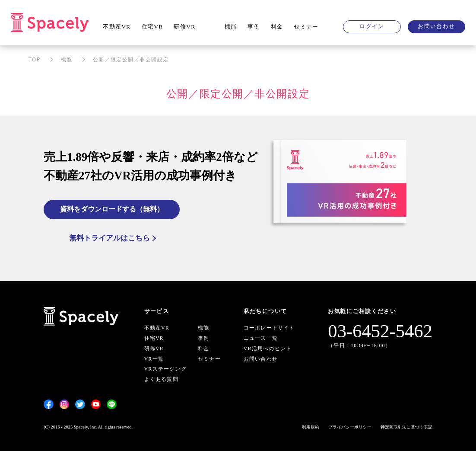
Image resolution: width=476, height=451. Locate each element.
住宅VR (152, 27)
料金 (277, 27)
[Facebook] (49, 404)
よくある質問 (161, 379)
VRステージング (165, 369)
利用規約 (311, 427)
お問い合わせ (436, 26)
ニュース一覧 (261, 338)
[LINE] (112, 404)
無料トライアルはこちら (109, 238)
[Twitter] (80, 404)
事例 (254, 27)
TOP (35, 59)
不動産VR (117, 27)
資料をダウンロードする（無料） (112, 209)
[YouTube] (96, 404)
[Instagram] (65, 404)
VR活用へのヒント (268, 349)
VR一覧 (154, 359)
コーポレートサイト (269, 328)
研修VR (184, 27)
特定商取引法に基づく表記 (406, 427)
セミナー (306, 27)
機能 (231, 27)
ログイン (372, 26)
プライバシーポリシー (350, 427)
